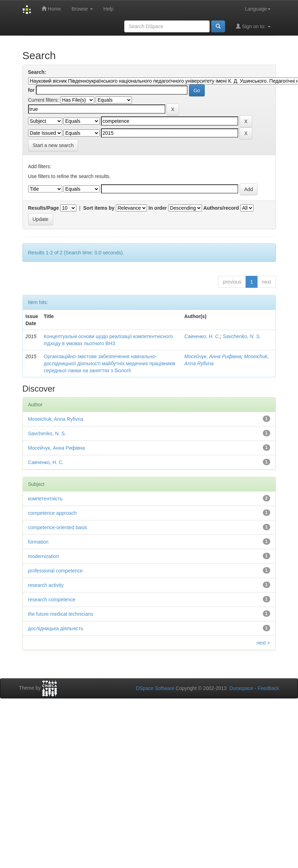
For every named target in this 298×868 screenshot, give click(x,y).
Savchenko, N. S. (242, 336)
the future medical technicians (61, 614)
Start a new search (53, 145)
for (31, 90)
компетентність (45, 499)
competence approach (53, 513)
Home (51, 9)
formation (38, 542)
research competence (52, 600)
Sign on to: (253, 26)
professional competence (56, 571)
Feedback (268, 688)
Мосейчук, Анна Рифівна (213, 356)
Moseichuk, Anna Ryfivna (56, 419)
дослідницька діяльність (56, 628)
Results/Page (44, 208)
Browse (82, 9)
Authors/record (221, 208)
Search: (37, 72)
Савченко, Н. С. (202, 336)
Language (258, 9)
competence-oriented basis (58, 527)
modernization (44, 556)
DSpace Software (155, 688)
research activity (46, 585)
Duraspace (241, 688)
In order (158, 208)
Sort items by (99, 208)
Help (109, 9)
